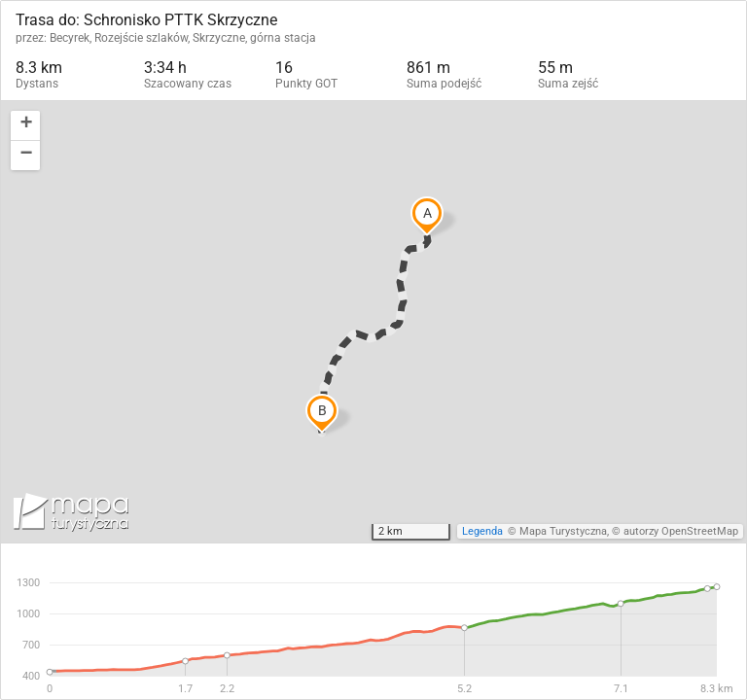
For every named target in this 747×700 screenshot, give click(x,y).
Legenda (482, 531)
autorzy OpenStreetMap (681, 531)
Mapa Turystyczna (563, 531)
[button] (25, 126)
